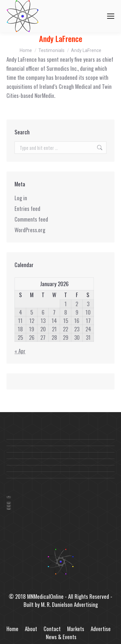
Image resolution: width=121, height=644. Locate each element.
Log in (21, 198)
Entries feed (27, 208)
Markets (76, 629)
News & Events (61, 637)
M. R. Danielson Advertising (69, 604)
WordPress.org (30, 230)
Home (12, 629)
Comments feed (31, 219)
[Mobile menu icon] (111, 16)
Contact (52, 629)
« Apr (20, 351)
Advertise (101, 629)
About (31, 629)
